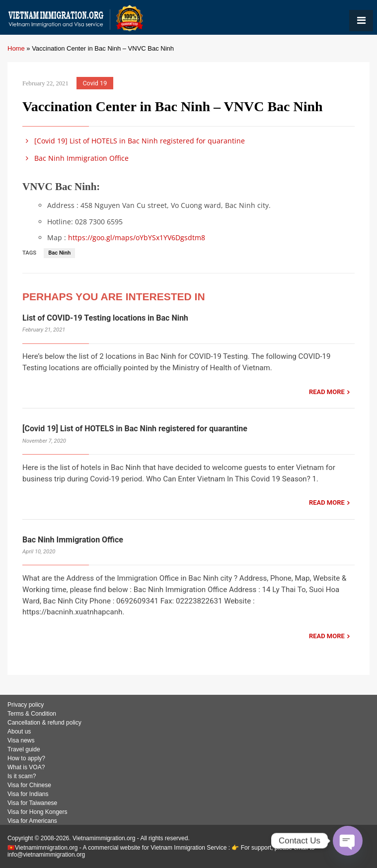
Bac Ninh (59, 253)
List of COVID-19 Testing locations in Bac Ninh (105, 318)
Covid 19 (95, 83)
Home (16, 48)
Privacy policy (26, 705)
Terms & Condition (32, 714)
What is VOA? (26, 767)
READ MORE (327, 392)
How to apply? (26, 758)
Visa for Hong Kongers (38, 812)
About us (19, 732)
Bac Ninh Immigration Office (75, 158)
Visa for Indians (28, 794)
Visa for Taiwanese (32, 803)
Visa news (21, 740)
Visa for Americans (32, 821)
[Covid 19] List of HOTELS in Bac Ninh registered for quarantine (134, 141)
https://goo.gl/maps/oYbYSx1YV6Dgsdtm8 (137, 237)
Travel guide (24, 749)
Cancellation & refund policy (44, 723)
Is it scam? (22, 776)
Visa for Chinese (29, 785)
